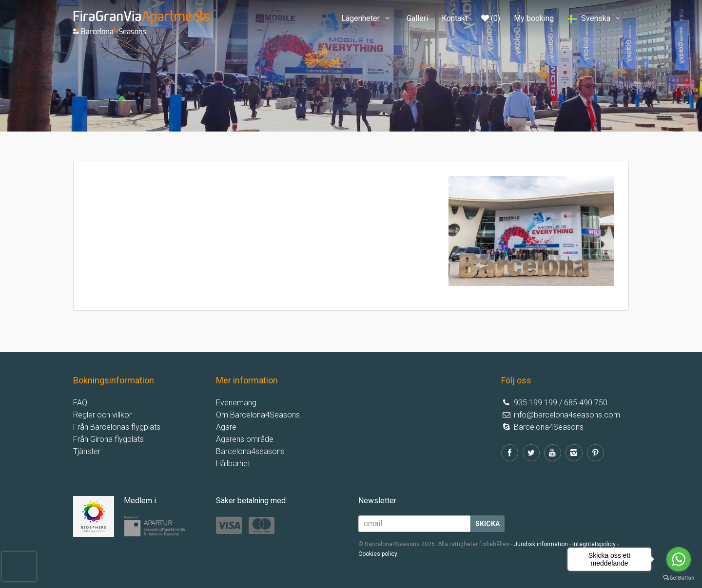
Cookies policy (378, 554)
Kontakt (455, 18)
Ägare (226, 427)
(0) (491, 18)
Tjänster (87, 451)
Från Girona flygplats (108, 439)
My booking (534, 18)
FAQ (80, 403)
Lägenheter (367, 18)
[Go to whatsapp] (679, 559)
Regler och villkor (102, 415)
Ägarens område (245, 439)
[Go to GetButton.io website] (679, 578)
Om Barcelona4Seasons (258, 415)
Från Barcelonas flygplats (117, 427)
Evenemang (236, 403)
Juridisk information (541, 544)
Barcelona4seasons (250, 451)
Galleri (417, 18)
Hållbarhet (233, 464)
